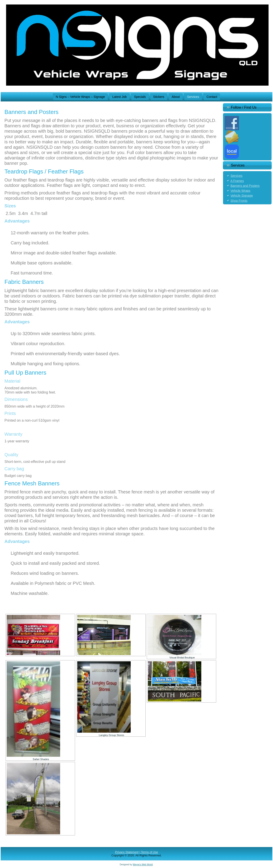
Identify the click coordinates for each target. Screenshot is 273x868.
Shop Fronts (239, 201)
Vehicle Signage (242, 196)
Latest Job (119, 97)
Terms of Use (150, 852)
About (176, 97)
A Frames (237, 181)
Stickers (159, 97)
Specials (140, 97)
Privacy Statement (127, 852)
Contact (212, 97)
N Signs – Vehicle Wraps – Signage (80, 97)
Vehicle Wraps (240, 191)
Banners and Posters (245, 186)
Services (193, 97)
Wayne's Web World (143, 865)
